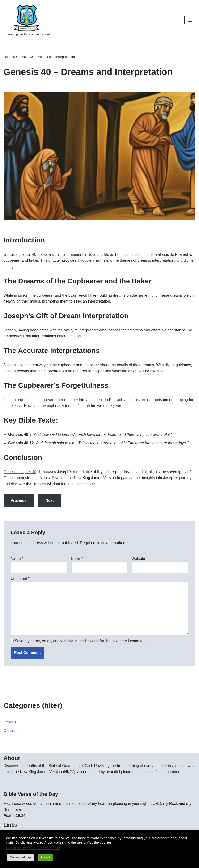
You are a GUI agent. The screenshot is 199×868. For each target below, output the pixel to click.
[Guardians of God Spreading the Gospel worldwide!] (27, 20)
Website (138, 558)
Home (8, 57)
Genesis (11, 731)
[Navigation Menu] (190, 20)
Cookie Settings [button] (21, 857)
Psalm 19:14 (15, 816)
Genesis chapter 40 (20, 472)
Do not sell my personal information (33, 848)
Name (17, 558)
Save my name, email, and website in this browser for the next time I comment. (80, 641)
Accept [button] (45, 857)
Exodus (10, 722)
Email (77, 558)
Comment (20, 579)
